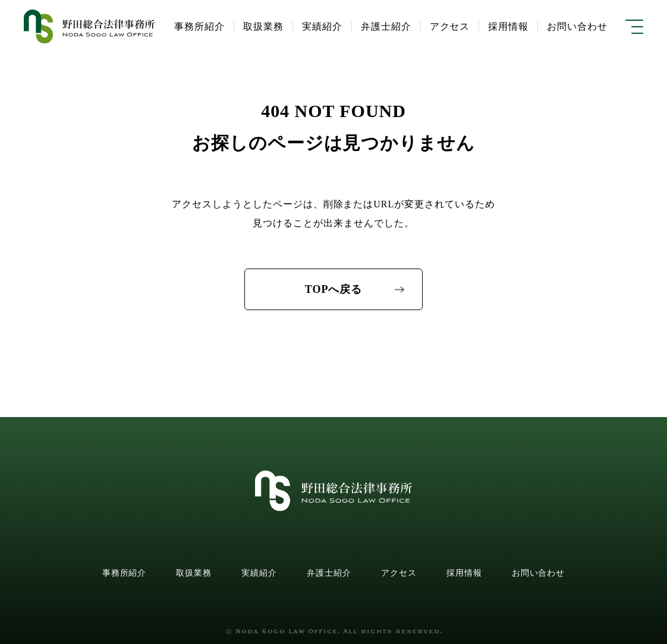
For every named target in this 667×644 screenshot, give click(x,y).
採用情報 (464, 573)
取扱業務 (194, 573)
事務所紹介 (125, 573)
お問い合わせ (539, 573)
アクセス (399, 573)
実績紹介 (259, 573)
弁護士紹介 (329, 573)
